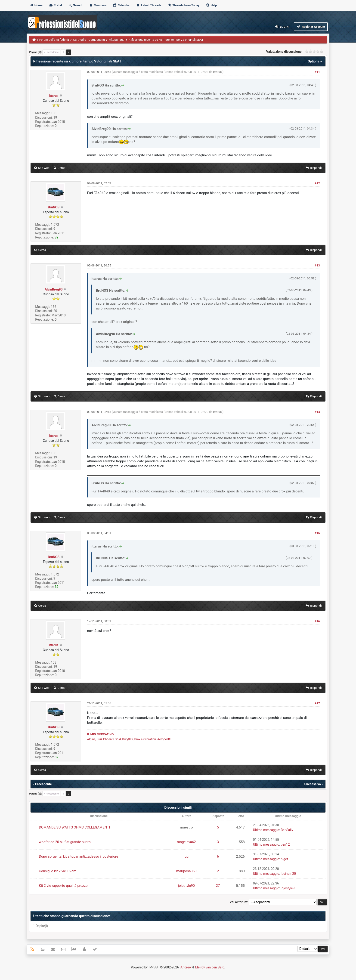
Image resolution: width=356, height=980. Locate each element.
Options (315, 61)
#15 (317, 533)
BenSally (287, 830)
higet (284, 859)
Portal (55, 5)
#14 (317, 412)
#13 (317, 265)
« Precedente (51, 52)
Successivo (313, 784)
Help (211, 5)
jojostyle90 (187, 886)
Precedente (43, 784)
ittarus (54, 96)
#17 (317, 703)
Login (281, 26)
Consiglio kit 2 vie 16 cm (58, 871)
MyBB (154, 967)
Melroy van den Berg (210, 967)
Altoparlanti (117, 40)
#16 (317, 621)
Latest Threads (149, 5)
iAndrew (186, 967)
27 (218, 886)
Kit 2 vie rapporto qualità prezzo (63, 886)
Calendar (121, 5)
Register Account (311, 26)
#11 (317, 72)
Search (75, 5)
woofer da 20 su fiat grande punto (65, 842)
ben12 (285, 844)
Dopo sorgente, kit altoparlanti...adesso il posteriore (79, 856)
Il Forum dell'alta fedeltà (53, 40)
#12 (317, 183)
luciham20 (288, 874)
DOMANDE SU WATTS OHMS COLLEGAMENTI (74, 827)
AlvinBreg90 (54, 289)
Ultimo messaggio (266, 830)
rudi (186, 856)
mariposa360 (186, 871)
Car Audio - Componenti (89, 40)
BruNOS (54, 207)
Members (98, 5)
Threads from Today (183, 5)
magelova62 (186, 842)
